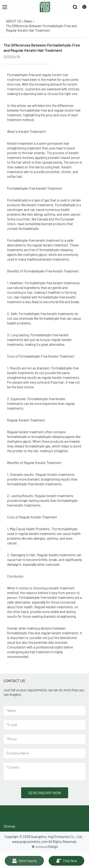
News (28, 21)
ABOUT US (14, 21)
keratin (70, 110)
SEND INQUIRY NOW (45, 793)
